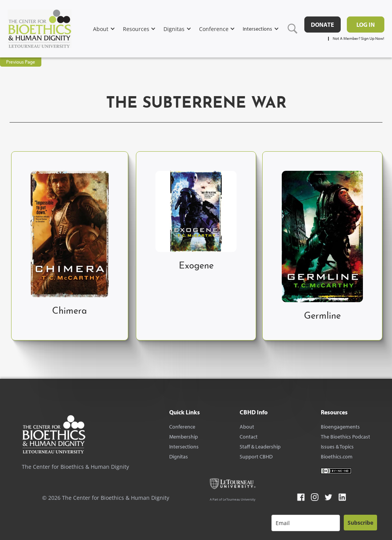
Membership (184, 437)
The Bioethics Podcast (345, 437)
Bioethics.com (337, 457)
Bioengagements (340, 427)
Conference (182, 427)
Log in (366, 25)
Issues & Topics (337, 447)
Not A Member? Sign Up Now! (359, 38)
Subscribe (360, 523)
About (247, 427)
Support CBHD (256, 457)
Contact (249, 437)
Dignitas (179, 457)
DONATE (323, 25)
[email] (306, 523)
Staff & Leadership (260, 447)
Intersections (184, 447)
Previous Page (21, 62)
